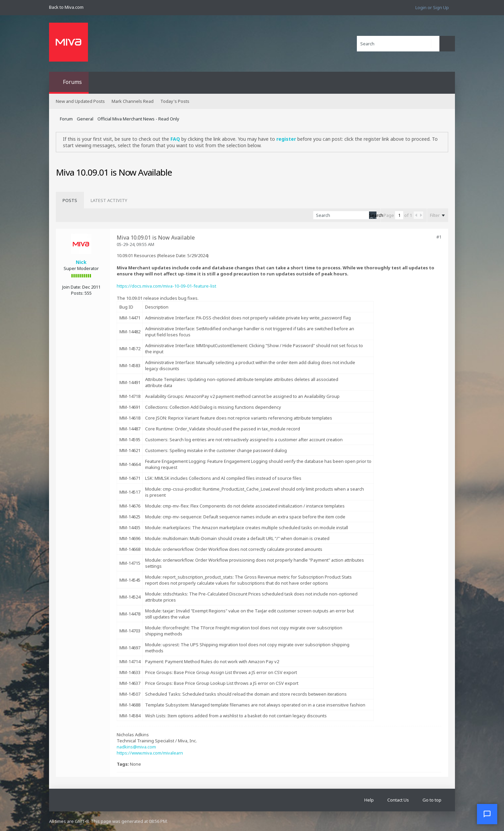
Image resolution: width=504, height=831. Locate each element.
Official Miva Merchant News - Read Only (138, 119)
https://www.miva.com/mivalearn (150, 753)
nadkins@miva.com (136, 747)
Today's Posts (175, 101)
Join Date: (72, 287)
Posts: (77, 293)
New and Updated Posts (80, 101)
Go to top (432, 800)
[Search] (398, 44)
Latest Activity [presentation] (109, 200)
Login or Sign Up (432, 7)
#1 (439, 237)
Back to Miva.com (66, 7)
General (85, 119)
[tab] (70, 200)
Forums (72, 82)
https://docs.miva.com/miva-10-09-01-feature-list (166, 286)
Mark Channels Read (133, 101)
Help (369, 800)
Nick (81, 262)
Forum (66, 119)
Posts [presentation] (70, 200)
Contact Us (398, 800)
